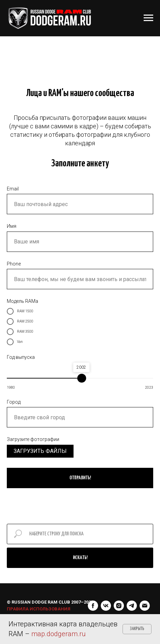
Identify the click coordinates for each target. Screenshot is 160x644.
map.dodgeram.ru (59, 634)
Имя (12, 226)
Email (13, 189)
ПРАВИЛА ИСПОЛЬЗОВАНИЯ (39, 602)
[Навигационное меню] (148, 18)
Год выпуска (21, 357)
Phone (14, 264)
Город (14, 402)
